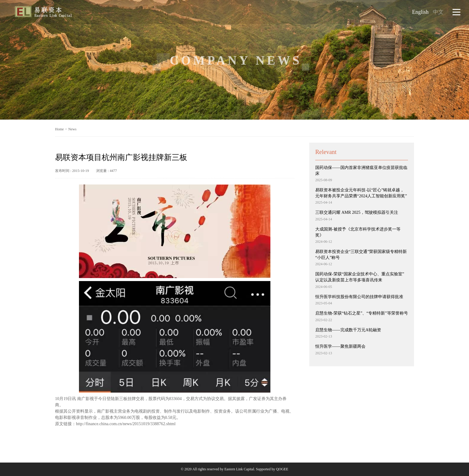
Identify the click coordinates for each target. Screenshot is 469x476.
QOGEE (282, 469)
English (420, 12)
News (72, 129)
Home (59, 129)
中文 (438, 12)
